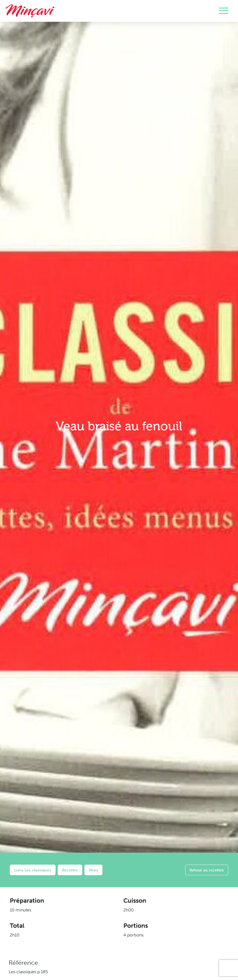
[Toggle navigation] (224, 11)
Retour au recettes (207, 870)
